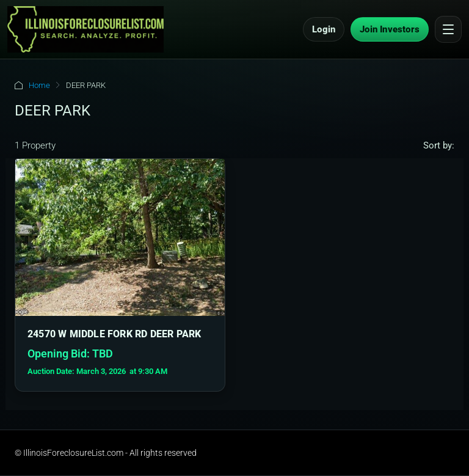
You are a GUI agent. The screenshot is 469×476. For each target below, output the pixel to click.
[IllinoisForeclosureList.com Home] (85, 29)
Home (39, 85)
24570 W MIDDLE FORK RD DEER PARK (114, 334)
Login (324, 29)
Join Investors (390, 29)
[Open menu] (448, 29)
